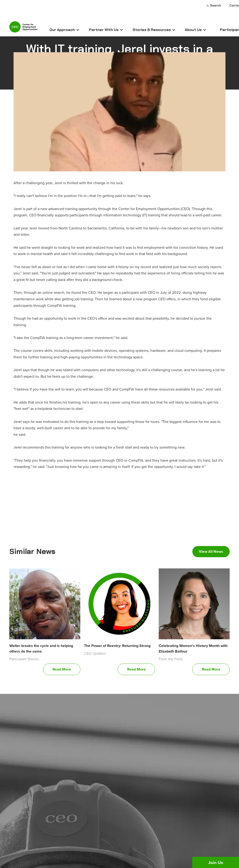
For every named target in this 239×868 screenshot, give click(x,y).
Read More (62, 669)
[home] (23, 29)
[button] (65, 30)
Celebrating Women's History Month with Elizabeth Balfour (193, 648)
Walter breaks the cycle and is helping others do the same (41, 648)
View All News (211, 552)
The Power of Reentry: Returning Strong (117, 646)
